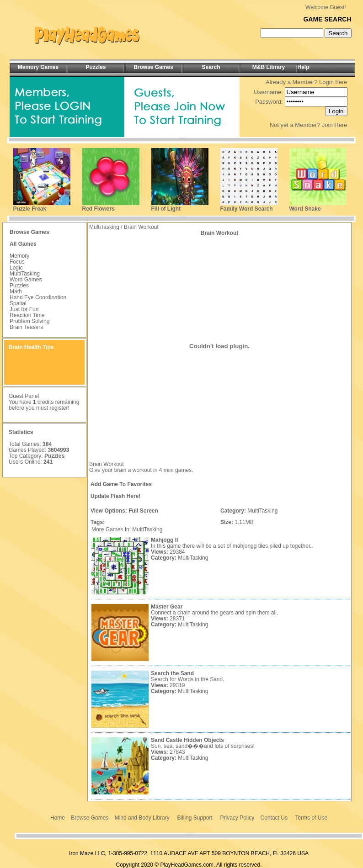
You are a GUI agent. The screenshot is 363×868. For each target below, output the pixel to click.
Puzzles (19, 286)
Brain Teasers (26, 327)
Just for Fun (24, 309)
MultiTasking (25, 274)
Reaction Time (27, 315)
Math (16, 291)
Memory (19, 256)
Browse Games (90, 818)
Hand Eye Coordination (38, 297)
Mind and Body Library (142, 818)
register (59, 408)
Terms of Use (311, 818)
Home (58, 818)
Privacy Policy (238, 818)
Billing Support (195, 818)
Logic (16, 268)
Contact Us (274, 818)
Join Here (335, 125)
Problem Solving (29, 321)
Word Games (26, 280)
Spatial (18, 303)
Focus (17, 262)
